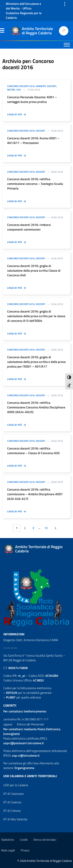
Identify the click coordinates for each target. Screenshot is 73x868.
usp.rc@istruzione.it (26, 755)
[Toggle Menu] (67, 45)
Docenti (52, 86)
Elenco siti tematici (45, 840)
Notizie (11, 90)
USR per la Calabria (16, 785)
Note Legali (8, 850)
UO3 (19, 90)
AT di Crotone (12, 811)
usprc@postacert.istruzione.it (24, 743)
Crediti (24, 840)
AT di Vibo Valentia (15, 819)
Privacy (25, 850)
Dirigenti (41, 86)
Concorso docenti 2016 (21, 86)
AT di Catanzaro (13, 794)
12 (46, 528)
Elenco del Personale (30, 724)
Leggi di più (17, 115)
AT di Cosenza (12, 802)
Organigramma (24, 768)
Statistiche (8, 840)
